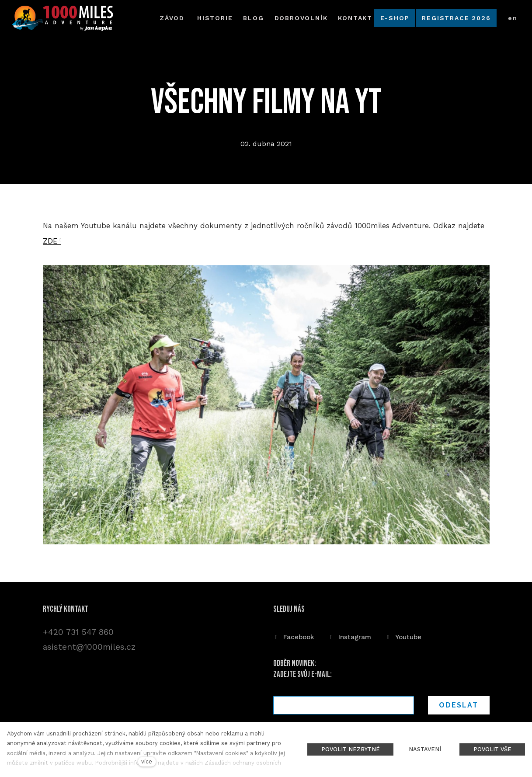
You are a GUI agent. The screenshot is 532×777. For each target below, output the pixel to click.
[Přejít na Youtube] (403, 636)
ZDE (50, 243)
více (147, 761)
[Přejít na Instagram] (350, 636)
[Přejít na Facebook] (294, 636)
